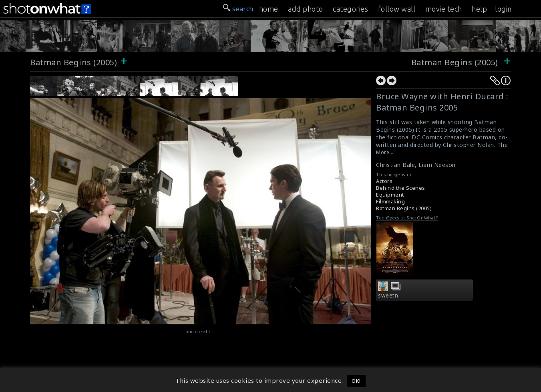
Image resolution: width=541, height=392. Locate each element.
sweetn (388, 296)
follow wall (397, 9)
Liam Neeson (437, 165)
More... (385, 152)
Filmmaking (390, 202)
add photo (306, 9)
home (269, 9)
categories (350, 9)
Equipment (390, 195)
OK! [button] (356, 381)
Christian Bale (395, 165)
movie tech (444, 9)
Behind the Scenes (401, 188)
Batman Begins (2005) (73, 62)
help (479, 9)
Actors (384, 181)
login (503, 9)
